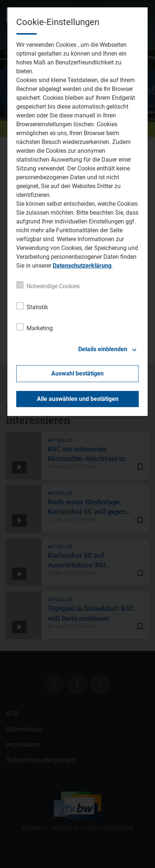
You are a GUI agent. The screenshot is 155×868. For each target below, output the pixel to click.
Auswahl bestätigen (77, 373)
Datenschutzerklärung (82, 266)
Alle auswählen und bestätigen (78, 399)
